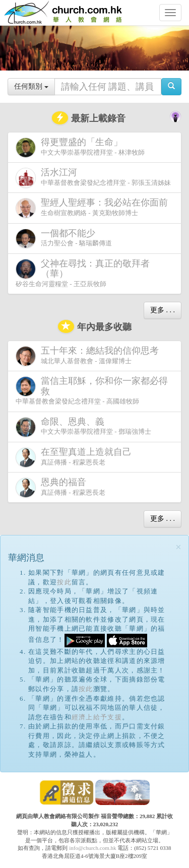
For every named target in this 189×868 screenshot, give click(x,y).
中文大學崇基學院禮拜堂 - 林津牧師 (80, 147)
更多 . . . (163, 310)
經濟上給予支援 (97, 717)
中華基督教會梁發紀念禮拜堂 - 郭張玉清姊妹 (93, 178)
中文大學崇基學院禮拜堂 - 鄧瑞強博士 (83, 427)
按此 (64, 582)
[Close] (178, 547)
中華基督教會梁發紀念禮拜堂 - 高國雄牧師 (92, 390)
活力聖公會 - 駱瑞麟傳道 (64, 239)
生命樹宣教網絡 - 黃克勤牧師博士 (94, 208)
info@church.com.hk (92, 848)
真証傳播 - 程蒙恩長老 (76, 457)
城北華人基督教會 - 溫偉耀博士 (89, 356)
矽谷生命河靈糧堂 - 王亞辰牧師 (83, 273)
